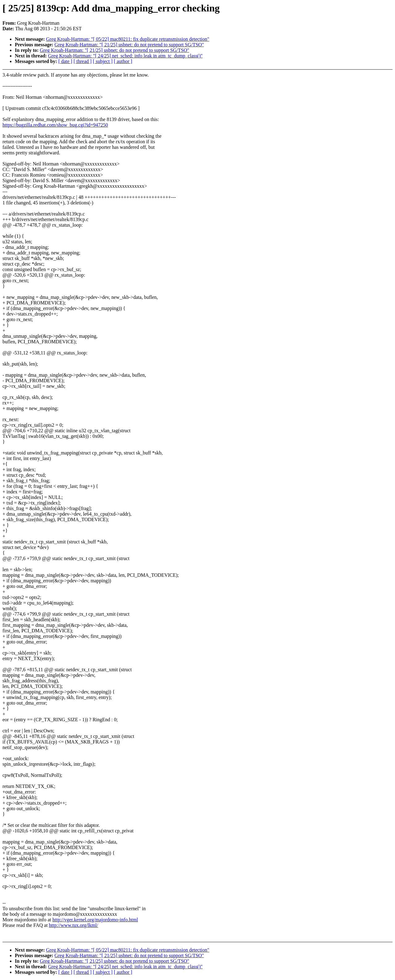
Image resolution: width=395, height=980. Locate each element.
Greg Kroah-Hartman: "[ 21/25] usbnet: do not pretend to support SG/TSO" (129, 45)
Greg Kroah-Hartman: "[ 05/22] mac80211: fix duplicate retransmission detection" (128, 39)
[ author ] (123, 61)
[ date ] (65, 61)
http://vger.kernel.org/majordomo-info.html (95, 920)
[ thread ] (83, 61)
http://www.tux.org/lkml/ (73, 925)
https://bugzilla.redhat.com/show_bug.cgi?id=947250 (55, 125)
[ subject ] (103, 61)
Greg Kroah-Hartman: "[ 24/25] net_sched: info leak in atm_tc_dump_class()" (125, 56)
